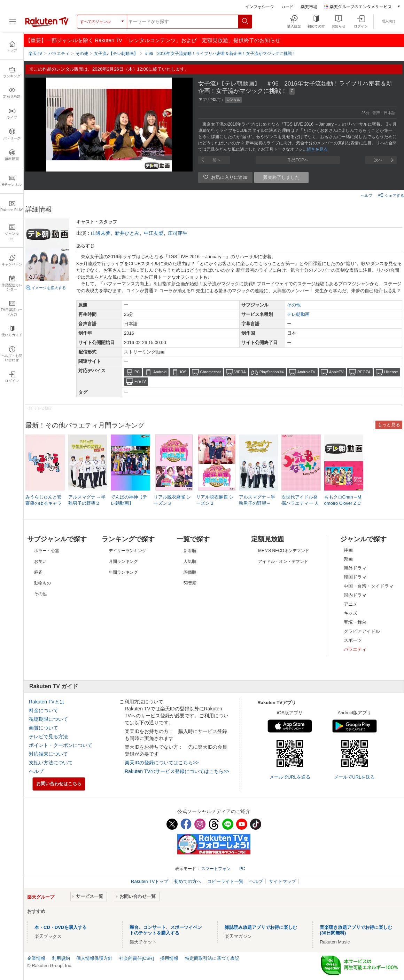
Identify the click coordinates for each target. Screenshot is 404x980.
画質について (44, 728)
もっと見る (389, 425)
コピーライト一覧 (225, 881)
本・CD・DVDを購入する (61, 927)
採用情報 (169, 958)
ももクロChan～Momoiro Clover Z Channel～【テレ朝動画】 (343, 504)
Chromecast (211, 372)
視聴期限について (48, 719)
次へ (378, 160)
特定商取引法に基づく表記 (212, 958)
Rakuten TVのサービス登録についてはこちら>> (177, 771)
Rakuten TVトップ (150, 881)
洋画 (348, 550)
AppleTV (336, 372)
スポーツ (353, 640)
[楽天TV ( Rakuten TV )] (47, 26)
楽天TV (35, 54)
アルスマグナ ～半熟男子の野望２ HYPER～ (87, 503)
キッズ (351, 613)
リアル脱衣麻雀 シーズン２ (215, 500)
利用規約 (61, 958)
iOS (183, 372)
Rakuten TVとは (47, 702)
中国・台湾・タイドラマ (369, 586)
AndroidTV (306, 372)
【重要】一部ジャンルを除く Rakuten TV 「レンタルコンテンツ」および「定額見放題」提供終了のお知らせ (153, 40)
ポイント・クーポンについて (61, 745)
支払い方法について (51, 763)
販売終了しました (281, 177)
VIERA (240, 372)
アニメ (351, 604)
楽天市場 (309, 6)
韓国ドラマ (355, 577)
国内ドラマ (355, 595)
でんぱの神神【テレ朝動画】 (129, 500)
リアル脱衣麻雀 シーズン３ (172, 500)
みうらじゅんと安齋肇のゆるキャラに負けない (44, 503)
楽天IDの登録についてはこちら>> (162, 763)
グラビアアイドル (362, 631)
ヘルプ (367, 196)
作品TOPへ (298, 160)
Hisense (391, 372)
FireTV (140, 381)
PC (137, 372)
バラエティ (355, 649)
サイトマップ (282, 881)
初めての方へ (188, 881)
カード (287, 6)
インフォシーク (259, 6)
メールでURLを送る (290, 777)
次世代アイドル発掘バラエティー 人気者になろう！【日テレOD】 (300, 504)
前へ (217, 160)
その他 (294, 305)
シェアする (391, 195)
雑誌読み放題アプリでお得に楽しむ (261, 927)
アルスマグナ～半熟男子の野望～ (257, 500)
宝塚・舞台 (355, 622)
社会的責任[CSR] (137, 958)
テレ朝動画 (298, 314)
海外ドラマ (355, 568)
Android (160, 372)
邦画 (348, 559)
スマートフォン (216, 869)
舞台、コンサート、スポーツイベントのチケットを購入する (166, 930)
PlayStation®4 (272, 372)
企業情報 (36, 958)
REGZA (364, 372)
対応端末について (48, 754)
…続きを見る (315, 149)
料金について (44, 710)
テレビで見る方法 (48, 736)
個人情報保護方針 (94, 958)
